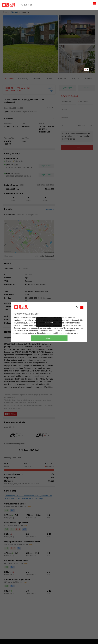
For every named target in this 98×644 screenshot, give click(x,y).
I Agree (49, 338)
